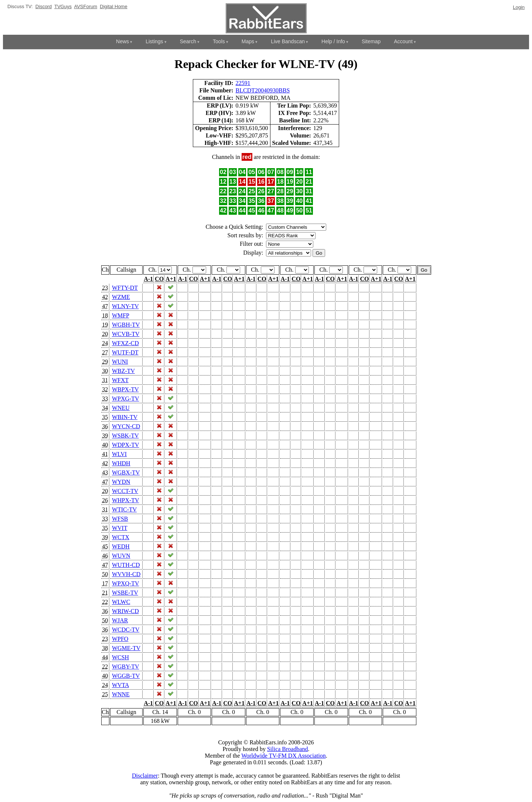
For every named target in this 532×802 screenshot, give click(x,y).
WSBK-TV (125, 436)
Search (188, 41)
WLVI (119, 454)
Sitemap (371, 41)
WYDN (121, 482)
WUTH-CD (126, 565)
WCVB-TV (126, 334)
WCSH (120, 657)
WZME (121, 297)
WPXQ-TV (125, 583)
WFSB (120, 519)
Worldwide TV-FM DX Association (284, 756)
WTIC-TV (124, 509)
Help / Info (333, 41)
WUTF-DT (125, 352)
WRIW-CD (125, 611)
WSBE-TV (125, 593)
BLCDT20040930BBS (263, 90)
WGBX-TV (126, 473)
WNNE (121, 694)
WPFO (120, 639)
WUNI (120, 362)
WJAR (120, 620)
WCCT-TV (125, 491)
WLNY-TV (125, 306)
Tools (219, 41)
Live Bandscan (288, 41)
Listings (154, 41)
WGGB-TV (126, 676)
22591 (243, 83)
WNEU (121, 408)
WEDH (121, 546)
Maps (248, 41)
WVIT (120, 528)
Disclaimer (145, 776)
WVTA (120, 685)
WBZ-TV (123, 371)
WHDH (121, 463)
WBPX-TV (125, 389)
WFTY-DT (125, 288)
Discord (44, 6)
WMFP (121, 315)
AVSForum (86, 6)
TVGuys (63, 6)
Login (519, 7)
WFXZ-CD (125, 343)
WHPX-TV (125, 500)
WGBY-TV (125, 667)
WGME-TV (126, 648)
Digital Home (113, 6)
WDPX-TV (125, 445)
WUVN (121, 556)
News (122, 41)
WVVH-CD (126, 574)
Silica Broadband (288, 749)
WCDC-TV (126, 630)
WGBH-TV (126, 325)
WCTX (121, 537)
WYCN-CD (126, 426)
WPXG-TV (125, 399)
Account (403, 41)
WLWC (121, 602)
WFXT (120, 380)
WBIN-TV (125, 417)
